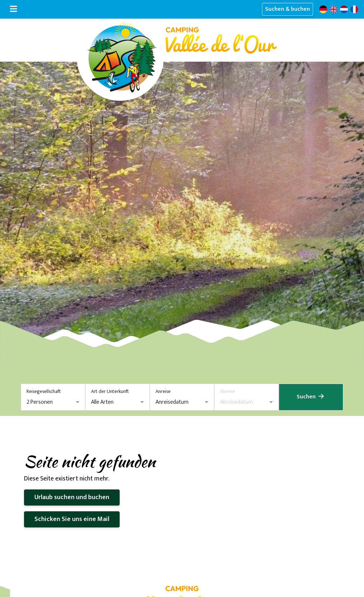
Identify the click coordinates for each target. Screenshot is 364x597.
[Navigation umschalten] (13, 9)
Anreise (163, 391)
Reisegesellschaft (44, 391)
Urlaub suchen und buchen (72, 497)
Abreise (227, 391)
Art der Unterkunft (110, 391)
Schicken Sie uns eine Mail (72, 519)
